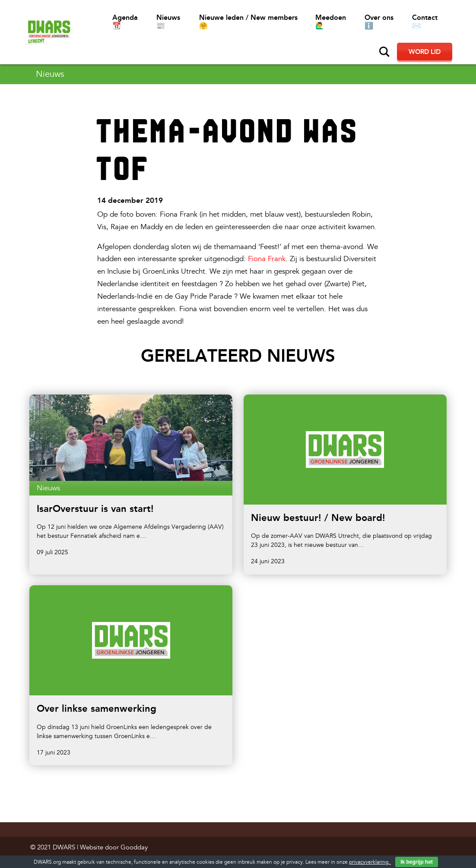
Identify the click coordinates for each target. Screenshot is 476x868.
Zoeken (384, 52)
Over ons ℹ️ (379, 22)
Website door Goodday (114, 847)
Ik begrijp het (417, 862)
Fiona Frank (267, 259)
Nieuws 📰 (168, 22)
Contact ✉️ (425, 22)
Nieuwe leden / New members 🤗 (248, 22)
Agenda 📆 (125, 22)
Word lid (425, 52)
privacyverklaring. (370, 862)
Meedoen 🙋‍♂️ (331, 22)
